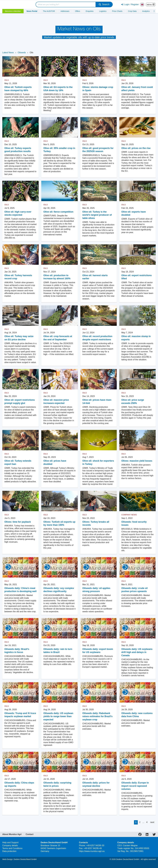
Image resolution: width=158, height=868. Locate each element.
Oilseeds (22, 53)
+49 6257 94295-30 (95, 845)
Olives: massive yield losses (137, 461)
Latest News (8, 53)
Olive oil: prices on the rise (136, 148)
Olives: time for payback (18, 522)
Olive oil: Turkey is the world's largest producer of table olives (97, 215)
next (152, 822)
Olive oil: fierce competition (58, 212)
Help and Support (10, 842)
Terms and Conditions (12, 848)
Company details (10, 845)
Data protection (9, 851)
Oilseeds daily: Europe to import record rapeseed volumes (135, 786)
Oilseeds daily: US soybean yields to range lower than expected (58, 716)
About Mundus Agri (12, 834)
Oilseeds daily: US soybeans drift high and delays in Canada (137, 652)
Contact (30, 834)
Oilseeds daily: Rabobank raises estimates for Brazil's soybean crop (98, 716)
